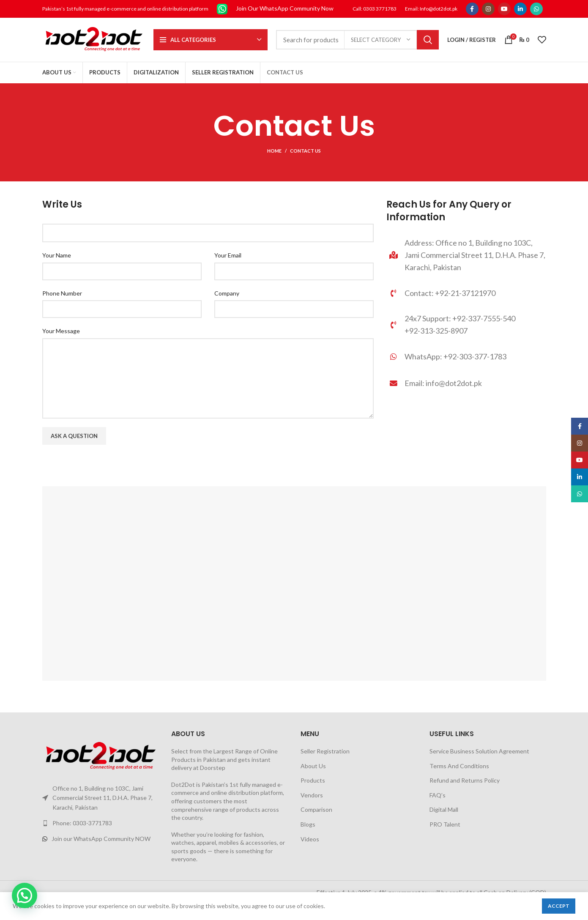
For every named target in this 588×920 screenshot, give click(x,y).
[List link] (466, 357)
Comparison (316, 809)
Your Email (228, 255)
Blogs (308, 824)
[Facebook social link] (472, 9)
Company (227, 293)
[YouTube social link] (504, 9)
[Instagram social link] (488, 9)
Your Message (61, 331)
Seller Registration (325, 751)
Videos (310, 839)
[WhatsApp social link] (536, 9)
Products (313, 780)
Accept (559, 906)
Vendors (312, 795)
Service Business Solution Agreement (479, 751)
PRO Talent (445, 824)
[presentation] (107, 470)
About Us (313, 766)
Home (274, 151)
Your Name (57, 255)
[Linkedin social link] (520, 9)
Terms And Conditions (459, 766)
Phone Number (62, 293)
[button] (25, 895)
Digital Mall (444, 809)
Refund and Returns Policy (465, 780)
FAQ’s (438, 795)
